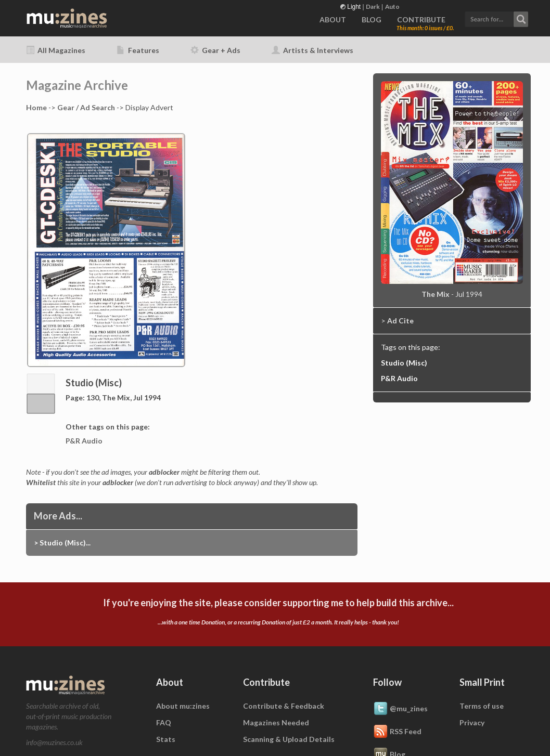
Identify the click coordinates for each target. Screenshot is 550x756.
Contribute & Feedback (284, 706)
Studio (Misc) (404, 363)
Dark (373, 6)
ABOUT (333, 19)
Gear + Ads (215, 50)
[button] (496, 18)
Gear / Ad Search (86, 107)
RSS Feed (397, 732)
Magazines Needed (276, 722)
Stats (166, 739)
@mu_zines (400, 709)
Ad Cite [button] (400, 321)
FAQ (164, 722)
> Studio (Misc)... (62, 543)
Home (36, 107)
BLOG (372, 19)
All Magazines (56, 50)
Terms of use (482, 706)
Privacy (472, 722)
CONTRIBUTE (421, 19)
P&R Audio (84, 441)
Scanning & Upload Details (289, 739)
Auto (392, 6)
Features (138, 50)
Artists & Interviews (312, 50)
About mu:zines (183, 706)
